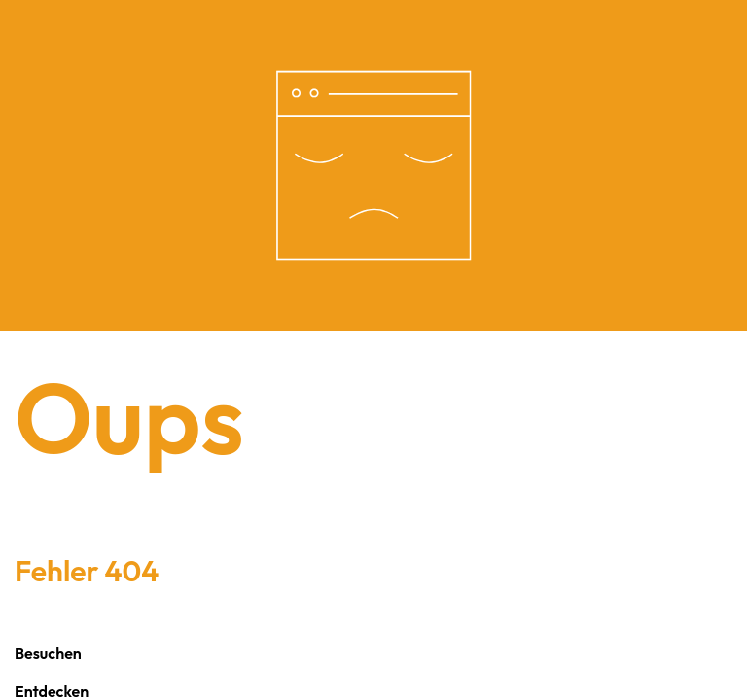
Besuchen (48, 653)
